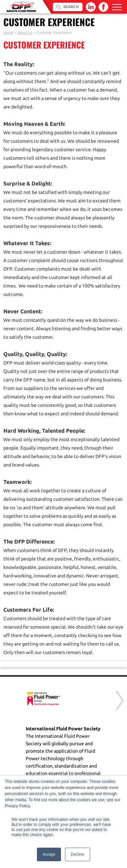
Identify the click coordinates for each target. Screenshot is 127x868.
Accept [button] (49, 854)
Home (8, 33)
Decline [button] (78, 854)
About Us (25, 33)
